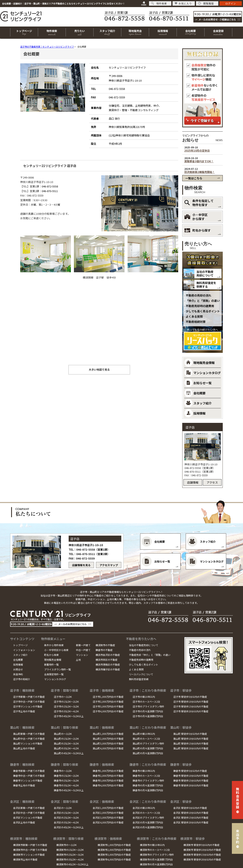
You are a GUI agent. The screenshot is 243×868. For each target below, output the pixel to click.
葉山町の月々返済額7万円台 (148, 748)
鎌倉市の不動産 (104, 650)
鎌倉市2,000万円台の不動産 (108, 776)
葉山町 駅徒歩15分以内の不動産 (191, 743)
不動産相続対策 (196, 322)
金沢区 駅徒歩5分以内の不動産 (190, 808)
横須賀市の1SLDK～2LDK (70, 850)
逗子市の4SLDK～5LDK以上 (69, 716)
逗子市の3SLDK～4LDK (66, 711)
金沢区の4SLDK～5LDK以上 (69, 827)
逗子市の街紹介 (22, 679)
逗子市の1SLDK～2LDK (66, 702)
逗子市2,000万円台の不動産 (108, 702)
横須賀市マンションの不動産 (29, 855)
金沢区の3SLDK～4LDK (66, 822)
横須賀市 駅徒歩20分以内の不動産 (202, 859)
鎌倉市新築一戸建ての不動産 (29, 771)
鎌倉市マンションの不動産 (28, 780)
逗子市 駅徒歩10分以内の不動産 (191, 702)
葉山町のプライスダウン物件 (148, 743)
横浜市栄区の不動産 (107, 660)
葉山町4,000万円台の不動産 (108, 748)
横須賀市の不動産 (105, 645)
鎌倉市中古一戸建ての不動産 (29, 776)
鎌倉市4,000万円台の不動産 (108, 785)
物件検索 (159, 3)
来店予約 (18, 674)
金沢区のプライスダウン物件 (148, 817)
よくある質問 (194, 316)
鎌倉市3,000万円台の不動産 (108, 780)
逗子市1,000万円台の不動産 (108, 697)
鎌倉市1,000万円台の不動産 (108, 771)
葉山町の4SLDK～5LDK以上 (69, 753)
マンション (82, 655)
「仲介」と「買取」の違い (203, 301)
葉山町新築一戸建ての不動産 (29, 734)
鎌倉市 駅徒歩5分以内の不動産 (190, 771)
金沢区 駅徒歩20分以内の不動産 (191, 822)
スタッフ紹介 (20, 655)
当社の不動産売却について (205, 273)
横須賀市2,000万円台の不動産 (114, 850)
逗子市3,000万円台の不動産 (108, 706)
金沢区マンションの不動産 (28, 817)
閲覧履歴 (206, 3)
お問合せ (18, 669)
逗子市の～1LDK (63, 697)
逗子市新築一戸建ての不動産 (29, 697)
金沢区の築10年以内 (144, 808)
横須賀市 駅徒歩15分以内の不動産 (202, 855)
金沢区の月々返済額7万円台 (148, 822)
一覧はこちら (194, 178)
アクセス (212, 482)
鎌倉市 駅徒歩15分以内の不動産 (191, 780)
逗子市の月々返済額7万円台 (148, 711)
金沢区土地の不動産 (24, 822)
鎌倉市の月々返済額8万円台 (148, 790)
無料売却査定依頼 (139, 679)
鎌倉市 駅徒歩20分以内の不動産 (191, 785)
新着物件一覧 (51, 664)
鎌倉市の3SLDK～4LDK (66, 785)
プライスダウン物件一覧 (58, 669)
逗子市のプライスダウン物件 (148, 706)
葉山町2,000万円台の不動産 (108, 739)
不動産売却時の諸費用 (200, 306)
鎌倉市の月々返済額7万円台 (148, 785)
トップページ (20, 645)
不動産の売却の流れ (198, 295)
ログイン (231, 3)
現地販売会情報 (53, 660)
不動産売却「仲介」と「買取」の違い (150, 655)
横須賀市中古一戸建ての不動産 (30, 850)
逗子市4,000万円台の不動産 (108, 711)
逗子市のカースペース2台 (146, 702)
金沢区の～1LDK (63, 808)
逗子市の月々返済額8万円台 (148, 716)
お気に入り (183, 3)
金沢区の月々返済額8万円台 (148, 827)
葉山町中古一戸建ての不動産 (29, 739)
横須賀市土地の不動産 (25, 859)
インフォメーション (24, 650)
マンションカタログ (55, 679)
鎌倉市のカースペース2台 (146, 776)
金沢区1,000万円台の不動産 (108, 808)
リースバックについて (141, 674)
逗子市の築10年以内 (144, 697)
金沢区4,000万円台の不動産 (108, 822)
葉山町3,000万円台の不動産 (108, 743)
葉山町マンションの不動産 (28, 743)
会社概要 (18, 660)
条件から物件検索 (54, 645)
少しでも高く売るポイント (203, 311)
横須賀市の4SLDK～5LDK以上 (72, 864)
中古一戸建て (83, 650)
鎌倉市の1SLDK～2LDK (66, 776)
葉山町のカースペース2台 (146, 739)
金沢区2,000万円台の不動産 (108, 813)
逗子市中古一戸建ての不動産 (29, 702)
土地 (78, 660)
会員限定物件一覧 (54, 674)
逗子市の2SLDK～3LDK (66, 706)
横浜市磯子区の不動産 (108, 669)
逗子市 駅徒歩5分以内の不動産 (190, 697)
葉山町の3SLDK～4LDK (66, 748)
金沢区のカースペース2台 (146, 813)
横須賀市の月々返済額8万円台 (156, 864)
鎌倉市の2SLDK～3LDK (66, 780)
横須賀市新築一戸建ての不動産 (30, 845)
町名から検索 (51, 655)
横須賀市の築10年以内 (152, 845)
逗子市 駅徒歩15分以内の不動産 (191, 706)
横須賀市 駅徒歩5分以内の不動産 (201, 845)
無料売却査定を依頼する (206, 285)
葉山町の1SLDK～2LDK (66, 739)
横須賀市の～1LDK (66, 845)
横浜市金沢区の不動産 (108, 655)
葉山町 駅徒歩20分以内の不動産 (191, 748)
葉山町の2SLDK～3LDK (66, 743)
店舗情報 (193, 482)
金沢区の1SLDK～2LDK (66, 813)
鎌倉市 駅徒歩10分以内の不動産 (191, 776)
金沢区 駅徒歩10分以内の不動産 (191, 813)
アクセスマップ (109, 565)
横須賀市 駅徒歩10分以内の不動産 (202, 850)
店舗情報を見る (81, 565)
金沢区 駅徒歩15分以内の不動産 (191, 817)
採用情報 (18, 664)
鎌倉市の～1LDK (63, 771)
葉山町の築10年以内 (144, 734)
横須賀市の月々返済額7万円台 (156, 859)
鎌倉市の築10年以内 (144, 771)
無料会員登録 (238, 798)
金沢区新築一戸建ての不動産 (29, 808)
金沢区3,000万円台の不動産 (108, 817)
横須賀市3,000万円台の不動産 (114, 855)
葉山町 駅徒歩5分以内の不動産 (190, 734)
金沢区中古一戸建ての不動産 (29, 813)
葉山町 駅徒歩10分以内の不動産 (191, 739)
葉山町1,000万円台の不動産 (108, 734)
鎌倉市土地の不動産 (24, 785)
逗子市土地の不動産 (24, 711)
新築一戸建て (83, 645)
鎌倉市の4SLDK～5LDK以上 (69, 790)
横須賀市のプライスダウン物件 (157, 855)
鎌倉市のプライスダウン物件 (148, 780)
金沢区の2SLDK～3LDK (66, 817)
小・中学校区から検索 (56, 650)
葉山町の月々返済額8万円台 (148, 753)
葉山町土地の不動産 (24, 748)
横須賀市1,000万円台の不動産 (114, 845)
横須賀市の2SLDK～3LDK (70, 855)
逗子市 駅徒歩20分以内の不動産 (191, 711)
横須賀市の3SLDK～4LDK (70, 859)
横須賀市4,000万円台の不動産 (114, 859)
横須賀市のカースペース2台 (155, 850)
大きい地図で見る (99, 370)
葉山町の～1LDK (63, 734)
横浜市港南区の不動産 (108, 664)
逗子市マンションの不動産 (28, 706)
